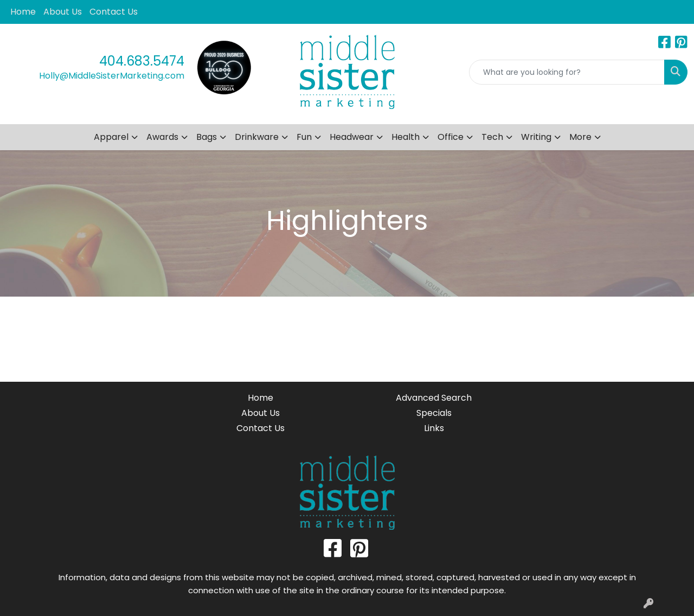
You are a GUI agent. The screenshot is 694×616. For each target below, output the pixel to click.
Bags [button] (207, 137)
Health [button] (406, 137)
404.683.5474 (142, 61)
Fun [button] (304, 137)
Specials (434, 413)
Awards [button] (162, 137)
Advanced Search (434, 398)
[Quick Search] (567, 72)
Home (23, 12)
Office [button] (451, 137)
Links (434, 428)
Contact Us (114, 12)
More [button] (580, 137)
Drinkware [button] (257, 137)
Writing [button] (536, 137)
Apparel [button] (111, 137)
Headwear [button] (352, 137)
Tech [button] (492, 137)
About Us (63, 12)
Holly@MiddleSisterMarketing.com (112, 76)
